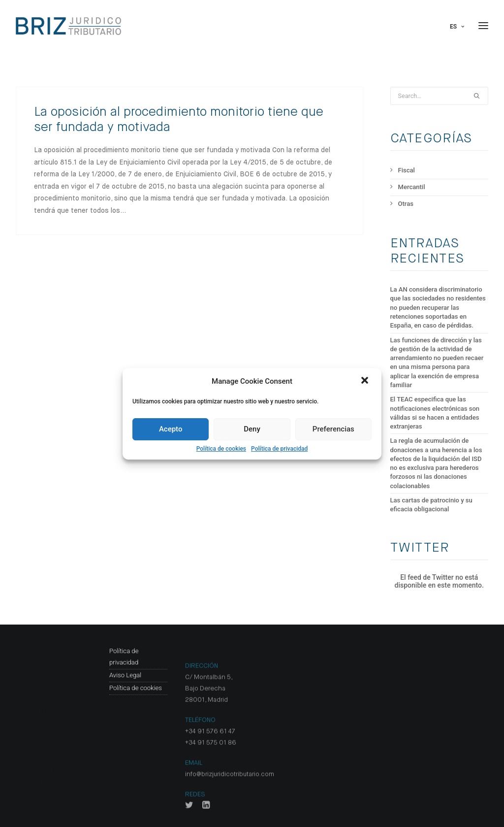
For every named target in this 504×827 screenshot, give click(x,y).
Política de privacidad (279, 449)
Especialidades (55, 733)
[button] (366, 381)
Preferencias (333, 429)
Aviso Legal (125, 711)
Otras (406, 204)
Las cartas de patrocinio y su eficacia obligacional (431, 505)
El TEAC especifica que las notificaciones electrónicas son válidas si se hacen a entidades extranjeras (435, 413)
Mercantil (412, 187)
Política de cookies (221, 449)
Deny (252, 429)
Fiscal (407, 170)
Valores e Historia (58, 659)
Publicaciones (53, 745)
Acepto (171, 429)
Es (457, 27)
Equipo (43, 672)
